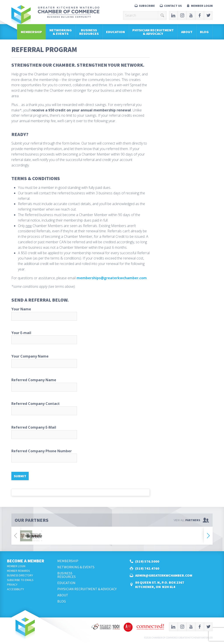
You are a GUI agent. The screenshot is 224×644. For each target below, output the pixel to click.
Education (115, 32)
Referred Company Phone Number (80, 456)
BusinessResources (89, 32)
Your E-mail (80, 337)
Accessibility (16, 589)
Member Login (202, 6)
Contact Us (173, 6)
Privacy (12, 585)
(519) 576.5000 (147, 561)
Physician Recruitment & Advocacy (153, 32)
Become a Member (26, 561)
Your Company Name (80, 361)
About (187, 32)
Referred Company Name (80, 385)
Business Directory (20, 575)
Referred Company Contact (80, 408)
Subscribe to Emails (20, 580)
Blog (204, 32)
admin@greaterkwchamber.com (164, 575)
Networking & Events (61, 32)
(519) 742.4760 (147, 568)
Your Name (80, 314)
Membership (31, 32)
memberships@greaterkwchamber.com (112, 278)
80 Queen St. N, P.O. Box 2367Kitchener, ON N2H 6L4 (160, 585)
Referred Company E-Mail (80, 432)
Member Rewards (18, 571)
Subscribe (147, 6)
